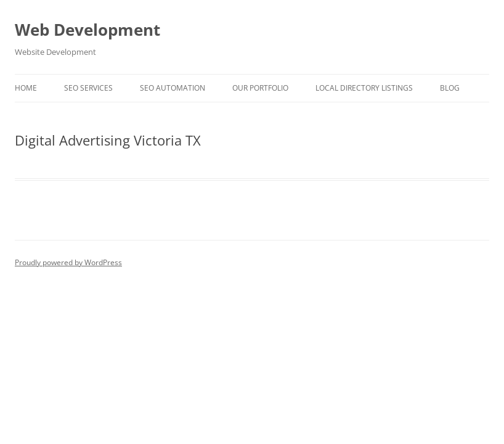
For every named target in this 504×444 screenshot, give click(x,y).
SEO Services (88, 88)
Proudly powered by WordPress (68, 262)
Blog (450, 88)
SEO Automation (173, 88)
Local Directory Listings (364, 88)
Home (26, 88)
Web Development (87, 30)
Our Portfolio (260, 88)
